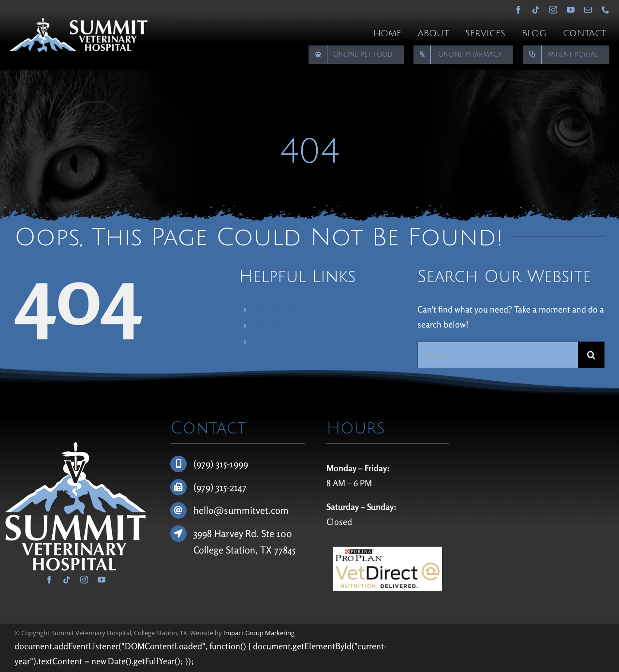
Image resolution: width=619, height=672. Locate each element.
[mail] (588, 10)
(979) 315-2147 (220, 487)
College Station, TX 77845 (244, 550)
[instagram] (553, 10)
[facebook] (518, 10)
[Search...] (498, 355)
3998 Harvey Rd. (227, 533)
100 (284, 533)
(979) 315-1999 (221, 464)
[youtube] (571, 10)
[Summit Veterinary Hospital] (79, 22)
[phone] (605, 10)
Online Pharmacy (280, 326)
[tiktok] (536, 10)
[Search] (591, 355)
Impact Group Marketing (259, 633)
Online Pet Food (279, 310)
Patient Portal (275, 342)
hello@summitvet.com (241, 510)
